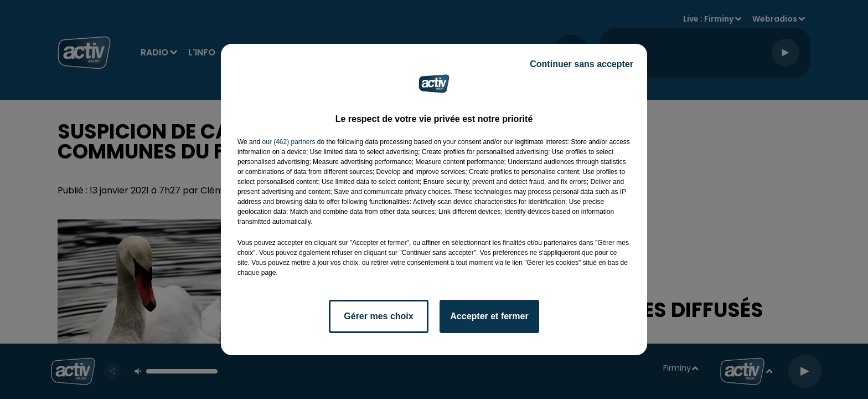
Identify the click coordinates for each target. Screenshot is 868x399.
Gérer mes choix (378, 316)
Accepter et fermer (489, 316)
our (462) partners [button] (288, 142)
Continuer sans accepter (582, 64)
